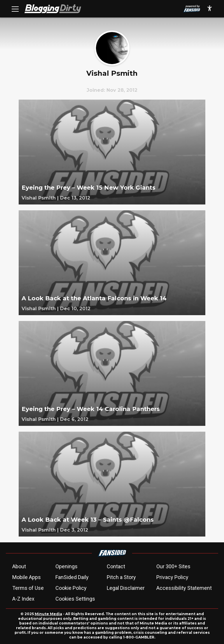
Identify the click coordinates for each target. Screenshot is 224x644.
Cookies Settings (75, 599)
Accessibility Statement (184, 588)
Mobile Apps (27, 577)
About (19, 566)
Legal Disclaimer (126, 588)
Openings (66, 566)
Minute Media (48, 614)
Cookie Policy (71, 588)
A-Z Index (23, 599)
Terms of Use (28, 588)
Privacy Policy (172, 577)
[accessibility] (210, 9)
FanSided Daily (72, 577)
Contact (116, 566)
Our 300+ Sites (173, 566)
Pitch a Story (121, 577)
